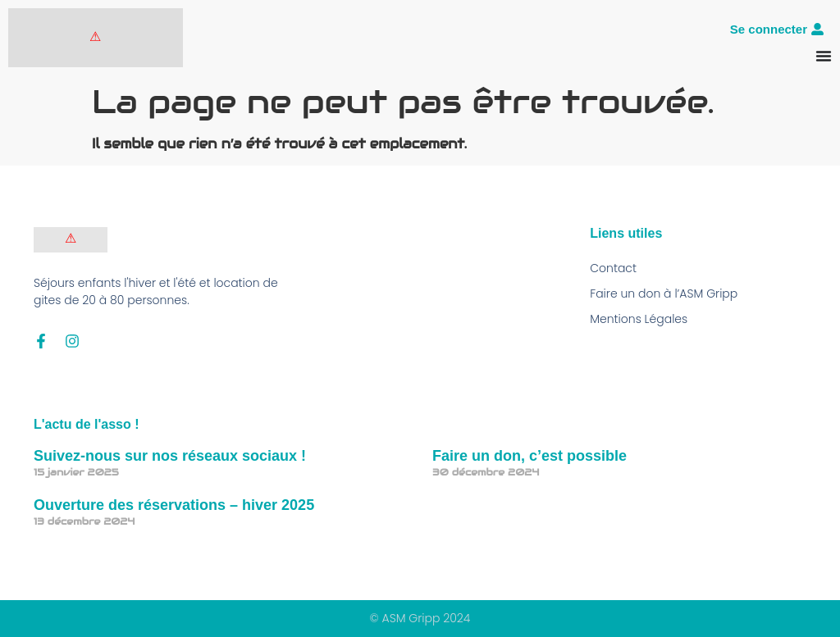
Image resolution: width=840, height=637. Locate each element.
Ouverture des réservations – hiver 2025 (174, 505)
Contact (613, 268)
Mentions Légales (639, 319)
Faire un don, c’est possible (530, 456)
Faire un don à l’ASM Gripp (664, 293)
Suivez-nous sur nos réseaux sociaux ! (170, 456)
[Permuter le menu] (824, 56)
